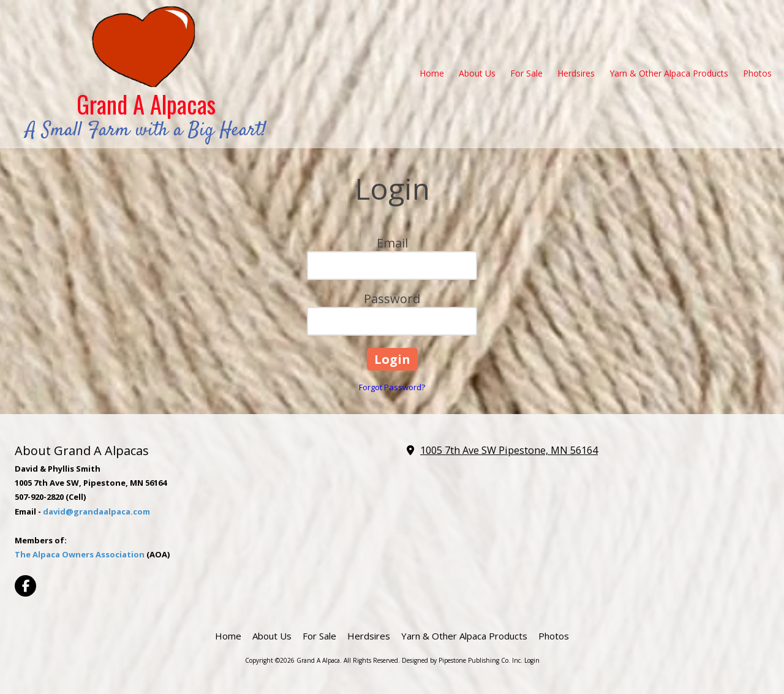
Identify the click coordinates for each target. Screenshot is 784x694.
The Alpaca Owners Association (80, 554)
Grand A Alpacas (146, 104)
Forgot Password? (392, 387)
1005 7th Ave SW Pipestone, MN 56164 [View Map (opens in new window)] (509, 450)
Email (392, 243)
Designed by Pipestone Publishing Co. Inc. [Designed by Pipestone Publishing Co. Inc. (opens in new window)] (462, 660)
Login (532, 660)
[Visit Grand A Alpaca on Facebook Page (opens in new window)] (25, 586)
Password (392, 299)
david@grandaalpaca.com (96, 511)
